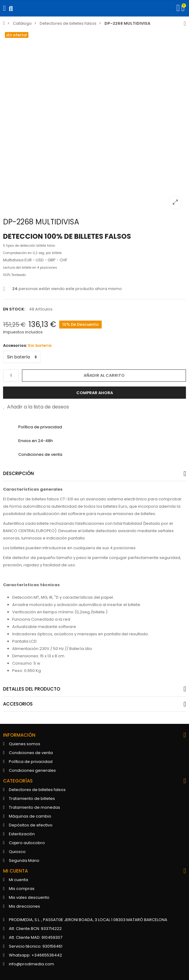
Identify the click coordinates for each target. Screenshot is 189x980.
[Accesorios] (22, 357)
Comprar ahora (95, 393)
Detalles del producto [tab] (32, 689)
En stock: (14, 309)
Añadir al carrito (104, 375)
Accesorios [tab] (18, 704)
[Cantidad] (11, 376)
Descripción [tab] (18, 473)
